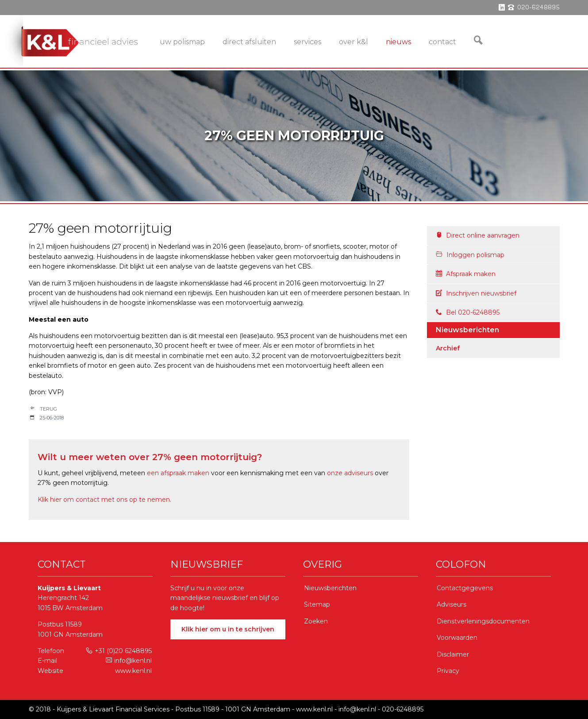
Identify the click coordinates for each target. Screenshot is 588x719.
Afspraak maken (466, 274)
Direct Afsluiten (249, 42)
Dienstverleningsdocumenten (483, 621)
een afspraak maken (178, 473)
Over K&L (354, 42)
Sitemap (317, 604)
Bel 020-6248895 (468, 312)
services (307, 42)
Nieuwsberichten (330, 588)
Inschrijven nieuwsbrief (476, 293)
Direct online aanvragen (478, 235)
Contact (442, 42)
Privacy (448, 671)
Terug (48, 409)
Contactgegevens (465, 588)
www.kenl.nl (133, 671)
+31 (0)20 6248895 (119, 651)
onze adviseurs (350, 473)
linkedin (502, 8)
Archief (448, 348)
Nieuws (398, 42)
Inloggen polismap (470, 255)
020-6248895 (403, 709)
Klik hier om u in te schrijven (228, 629)
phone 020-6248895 (534, 8)
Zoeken (316, 621)
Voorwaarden (457, 638)
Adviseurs (452, 604)
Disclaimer (453, 654)
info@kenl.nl (129, 661)
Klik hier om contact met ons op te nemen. (104, 500)
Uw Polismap (182, 42)
